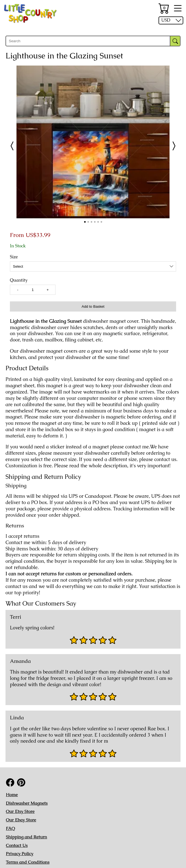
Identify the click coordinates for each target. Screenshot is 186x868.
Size (14, 257)
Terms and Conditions (28, 862)
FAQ (11, 828)
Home (12, 795)
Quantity (19, 280)
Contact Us (17, 845)
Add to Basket (93, 306)
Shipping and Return (27, 837)
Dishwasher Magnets (27, 803)
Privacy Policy (20, 854)
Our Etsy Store (20, 811)
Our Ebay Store (21, 820)
